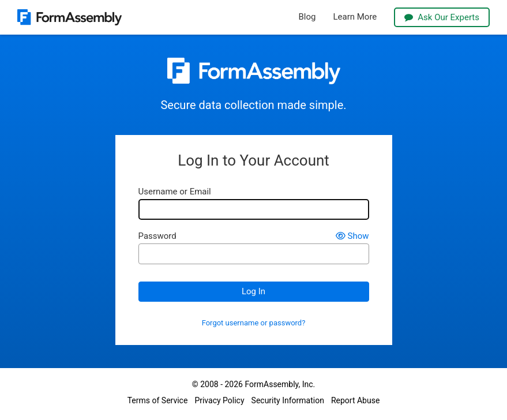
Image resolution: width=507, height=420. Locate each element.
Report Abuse (355, 400)
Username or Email (175, 192)
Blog (307, 17)
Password (157, 236)
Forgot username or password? (254, 323)
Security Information (288, 400)
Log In (253, 291)
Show (352, 236)
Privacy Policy (219, 400)
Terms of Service (158, 400)
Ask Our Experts (442, 17)
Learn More (355, 17)
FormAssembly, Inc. (280, 384)
